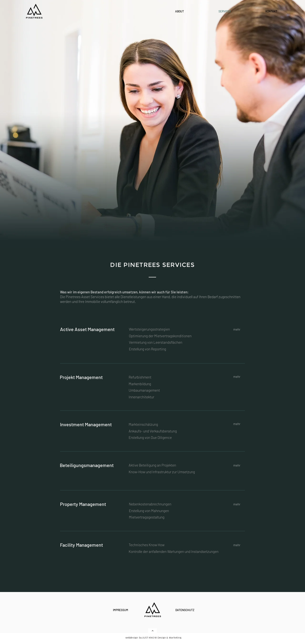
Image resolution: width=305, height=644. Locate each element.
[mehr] (237, 329)
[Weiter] (153, 631)
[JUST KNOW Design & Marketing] (166, 638)
